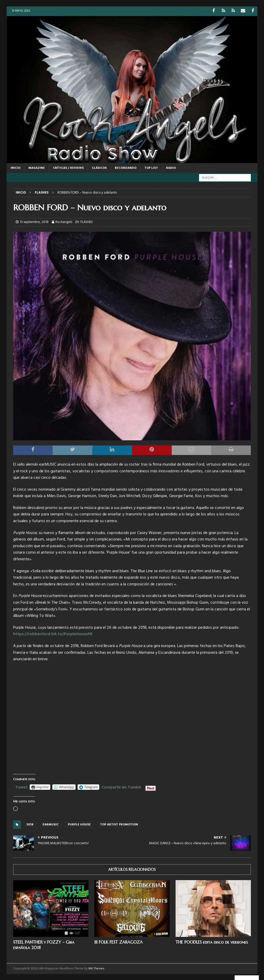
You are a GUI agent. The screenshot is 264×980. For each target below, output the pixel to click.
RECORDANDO (126, 168)
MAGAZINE (37, 168)
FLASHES (87, 222)
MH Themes (96, 968)
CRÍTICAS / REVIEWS (68, 168)
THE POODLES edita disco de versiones (212, 942)
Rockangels (64, 222)
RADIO (171, 168)
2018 (30, 824)
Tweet (21, 786)
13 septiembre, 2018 (34, 222)
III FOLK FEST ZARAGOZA (118, 942)
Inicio (15, 168)
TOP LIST (151, 168)
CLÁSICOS (99, 168)
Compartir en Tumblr (121, 786)
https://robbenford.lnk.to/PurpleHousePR (53, 634)
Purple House (79, 824)
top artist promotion (119, 824)
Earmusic (51, 824)
